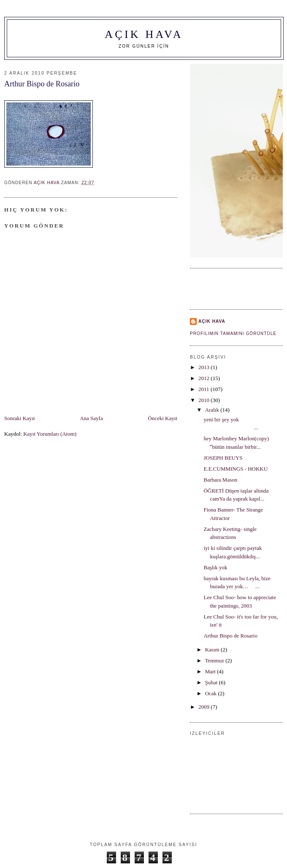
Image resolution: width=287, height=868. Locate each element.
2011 (204, 389)
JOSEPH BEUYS (223, 458)
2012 (204, 378)
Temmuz (215, 660)
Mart (211, 671)
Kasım (213, 650)
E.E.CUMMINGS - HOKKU (236, 469)
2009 (204, 707)
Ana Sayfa (91, 418)
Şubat (212, 682)
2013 (204, 367)
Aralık (213, 410)
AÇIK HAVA (144, 34)
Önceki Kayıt (162, 418)
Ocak (212, 693)
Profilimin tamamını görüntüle (233, 334)
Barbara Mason (220, 480)
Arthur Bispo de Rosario (230, 636)
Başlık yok (215, 567)
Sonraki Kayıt (20, 418)
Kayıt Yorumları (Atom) (50, 434)
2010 (204, 400)
